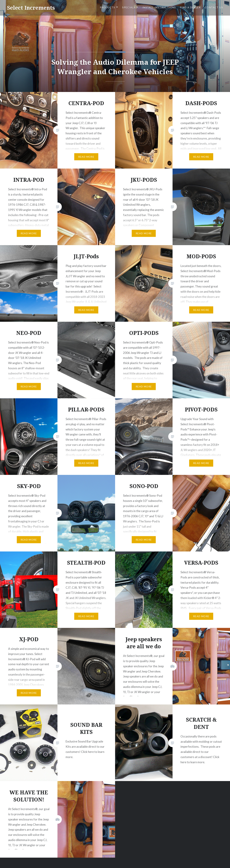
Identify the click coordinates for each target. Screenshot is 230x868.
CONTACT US (214, 7)
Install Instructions (159, 7)
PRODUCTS (108, 7)
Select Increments (31, 8)
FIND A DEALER (190, 7)
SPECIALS (129, 7)
